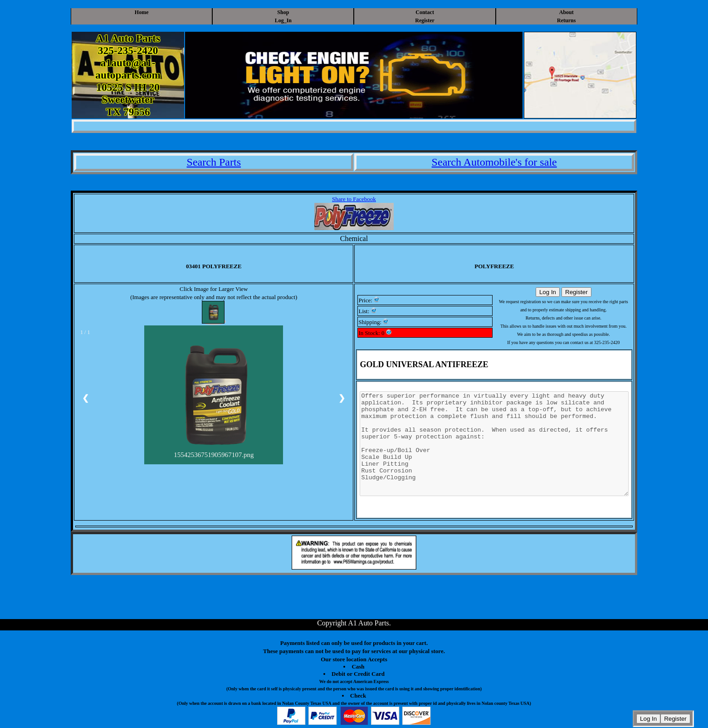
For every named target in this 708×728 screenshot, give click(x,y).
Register (425, 20)
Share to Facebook (354, 199)
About (566, 12)
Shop (283, 12)
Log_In (283, 20)
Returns (566, 20)
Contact (425, 12)
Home (142, 12)
